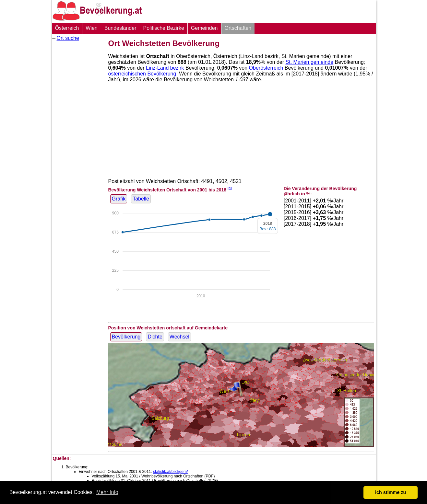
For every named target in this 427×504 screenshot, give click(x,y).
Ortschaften (238, 28)
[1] (230, 188)
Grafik (119, 199)
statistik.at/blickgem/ (170, 472)
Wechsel (179, 337)
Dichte (155, 337)
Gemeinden (204, 28)
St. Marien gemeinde (310, 62)
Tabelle (141, 199)
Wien (91, 28)
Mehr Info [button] (107, 492)
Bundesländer (120, 28)
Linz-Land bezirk (165, 68)
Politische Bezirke (164, 28)
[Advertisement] (77, 141)
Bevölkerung (126, 337)
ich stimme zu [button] (391, 492)
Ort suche (68, 38)
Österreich (67, 28)
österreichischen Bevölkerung (142, 74)
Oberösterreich (266, 68)
